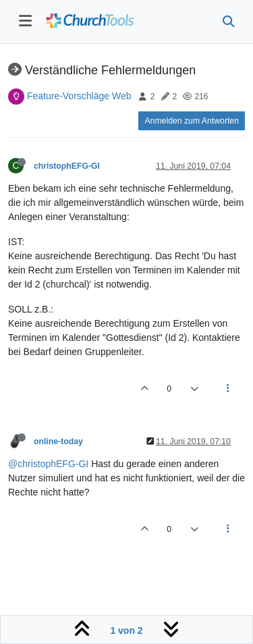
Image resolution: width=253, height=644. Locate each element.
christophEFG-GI (67, 166)
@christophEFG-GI (48, 464)
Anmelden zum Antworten (192, 121)
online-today (58, 441)
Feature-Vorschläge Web (79, 96)
